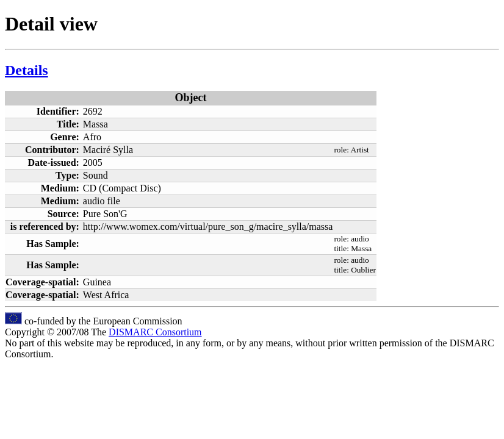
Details (27, 70)
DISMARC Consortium (155, 332)
